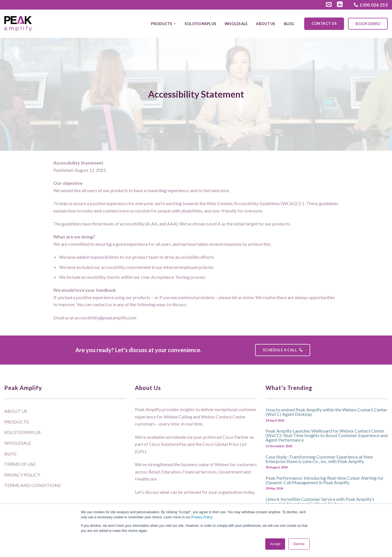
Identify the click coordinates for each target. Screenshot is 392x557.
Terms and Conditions (32, 485)
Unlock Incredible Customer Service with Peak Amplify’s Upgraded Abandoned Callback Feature (320, 501)
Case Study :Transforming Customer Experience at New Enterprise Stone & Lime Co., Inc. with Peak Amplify (319, 459)
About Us (266, 24)
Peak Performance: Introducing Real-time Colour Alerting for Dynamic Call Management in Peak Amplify (325, 480)
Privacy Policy (202, 517)
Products (164, 24)
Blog (289, 24)
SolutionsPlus (200, 24)
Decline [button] (299, 544)
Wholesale (236, 24)
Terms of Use (20, 464)
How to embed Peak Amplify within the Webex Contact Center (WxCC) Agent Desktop (326, 412)
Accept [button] (275, 544)
